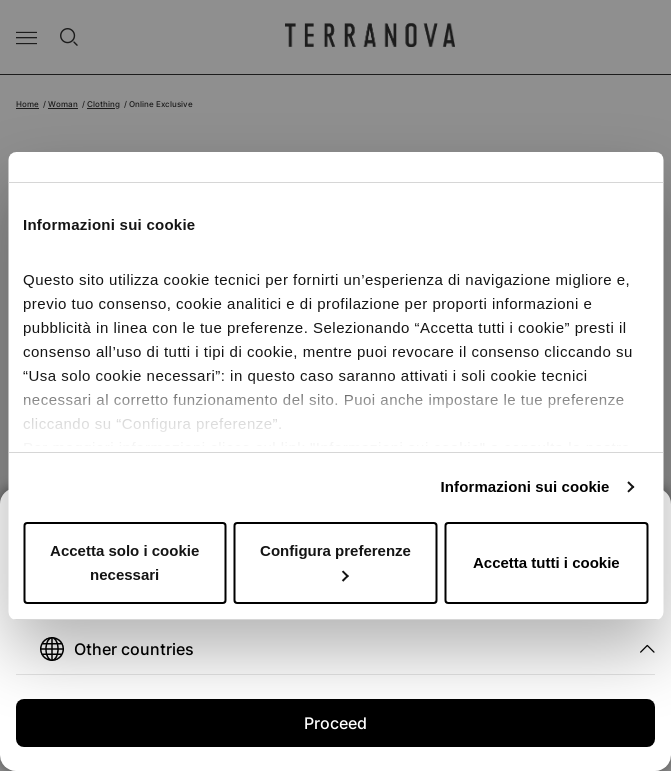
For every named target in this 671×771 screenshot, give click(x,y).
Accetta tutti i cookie (546, 562)
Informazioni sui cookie (525, 486)
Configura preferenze (335, 562)
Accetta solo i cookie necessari (124, 562)
